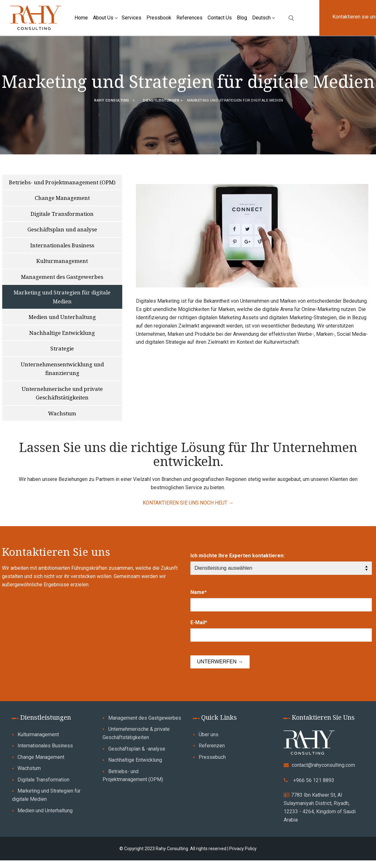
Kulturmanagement (38, 734)
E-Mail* (199, 622)
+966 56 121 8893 (314, 780)
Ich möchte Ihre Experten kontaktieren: (238, 556)
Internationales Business (45, 746)
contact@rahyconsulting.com (323, 765)
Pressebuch (212, 757)
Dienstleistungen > (163, 100)
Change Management (41, 757)
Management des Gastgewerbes (145, 718)
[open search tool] (291, 18)
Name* (199, 592)
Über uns (209, 734)
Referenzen (212, 746)
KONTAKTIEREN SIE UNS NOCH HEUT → (188, 503)
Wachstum (29, 768)
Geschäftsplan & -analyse (137, 749)
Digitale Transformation (43, 780)
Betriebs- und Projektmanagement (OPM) (133, 776)
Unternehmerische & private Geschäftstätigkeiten (136, 733)
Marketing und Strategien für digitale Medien (46, 795)
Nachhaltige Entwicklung (135, 760)
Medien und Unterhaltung (45, 811)
